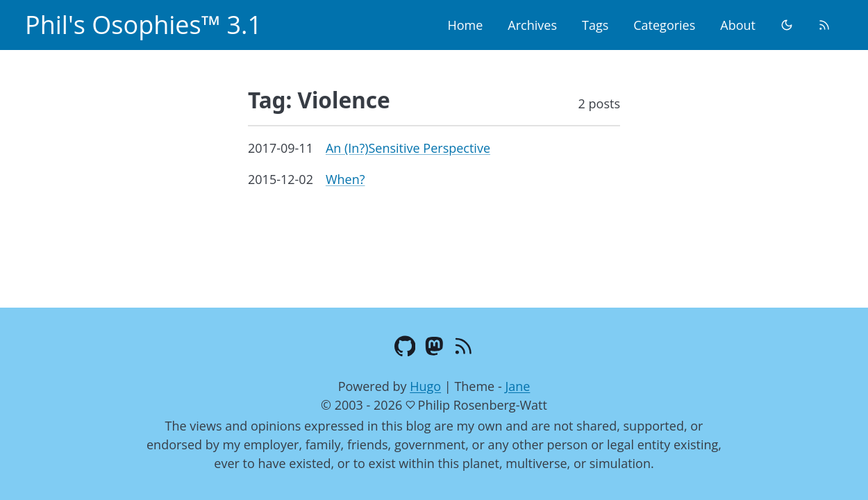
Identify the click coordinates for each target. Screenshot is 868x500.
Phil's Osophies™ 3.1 (143, 25)
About (738, 25)
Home (465, 25)
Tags (595, 25)
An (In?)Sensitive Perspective (408, 148)
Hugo (425, 386)
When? (345, 179)
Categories (664, 25)
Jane (517, 386)
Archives (532, 25)
